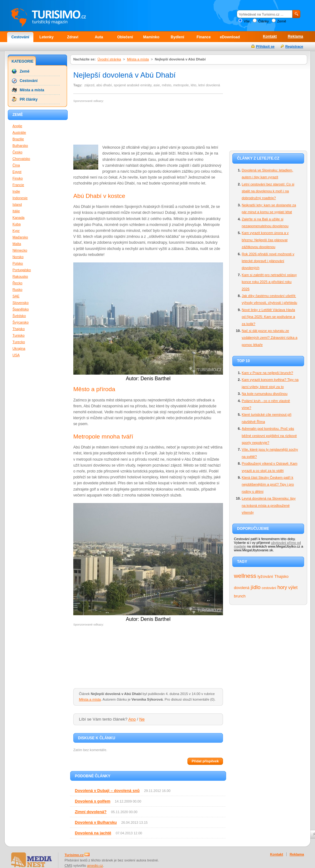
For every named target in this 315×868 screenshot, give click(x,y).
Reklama (296, 36)
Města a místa (138, 59)
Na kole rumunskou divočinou (265, 394)
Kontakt (270, 36)
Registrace (294, 46)
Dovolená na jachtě (93, 833)
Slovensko (21, 303)
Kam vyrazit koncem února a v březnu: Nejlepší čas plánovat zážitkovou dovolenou (265, 240)
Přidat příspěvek (205, 761)
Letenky (46, 37)
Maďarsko (20, 237)
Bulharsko (20, 146)
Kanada (19, 218)
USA (16, 355)
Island (17, 204)
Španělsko (21, 309)
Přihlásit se (265, 46)
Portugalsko (22, 270)
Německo (20, 250)
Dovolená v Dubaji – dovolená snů (107, 791)
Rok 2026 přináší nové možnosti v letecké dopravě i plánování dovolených (268, 261)
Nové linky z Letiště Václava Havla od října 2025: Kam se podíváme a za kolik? (268, 317)
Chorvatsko (21, 159)
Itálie (16, 211)
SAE (16, 296)
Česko (17, 152)
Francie (18, 185)
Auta (99, 37)
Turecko (19, 342)
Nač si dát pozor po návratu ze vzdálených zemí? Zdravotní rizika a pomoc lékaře (269, 338)
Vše (247, 21)
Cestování (20, 37)
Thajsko (281, 576)
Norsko (18, 257)
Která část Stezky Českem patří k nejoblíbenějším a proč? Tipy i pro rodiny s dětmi (268, 484)
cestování (269, 588)
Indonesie (20, 198)
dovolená (242, 588)
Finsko (18, 178)
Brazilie (18, 139)
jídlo (256, 587)
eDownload (230, 37)
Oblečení (125, 37)
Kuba (17, 224)
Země (282, 21)
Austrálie (19, 132)
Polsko (18, 263)
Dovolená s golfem (93, 801)
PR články (29, 99)
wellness (245, 576)
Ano (132, 719)
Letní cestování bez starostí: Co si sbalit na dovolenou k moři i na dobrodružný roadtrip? (268, 191)
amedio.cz (95, 866)
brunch (240, 596)
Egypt (17, 172)
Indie (16, 191)
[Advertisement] (99, 124)
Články (264, 21)
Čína (16, 165)
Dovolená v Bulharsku (96, 822)
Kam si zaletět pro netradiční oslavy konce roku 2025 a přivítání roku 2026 (269, 282)
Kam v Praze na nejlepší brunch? (267, 373)
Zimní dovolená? (91, 812)
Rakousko (20, 276)
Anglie (17, 126)
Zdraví (73, 37)
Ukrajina (19, 348)
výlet (293, 587)
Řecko (17, 283)
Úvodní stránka (109, 59)
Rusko (17, 290)
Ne (142, 719)
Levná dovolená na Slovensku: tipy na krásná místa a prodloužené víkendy (269, 505)
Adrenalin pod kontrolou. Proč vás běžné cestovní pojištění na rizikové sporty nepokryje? (269, 436)
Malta (17, 244)
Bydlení (177, 37)
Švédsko (19, 316)
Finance (204, 37)
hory (282, 587)
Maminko (151, 37)
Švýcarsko (21, 322)
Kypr (16, 231)
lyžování (265, 576)
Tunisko (19, 335)
